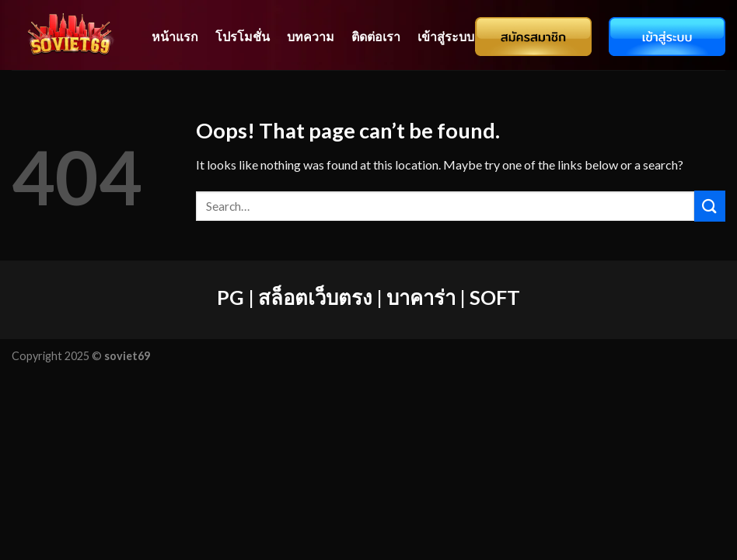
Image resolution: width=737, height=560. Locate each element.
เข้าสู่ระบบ (446, 36)
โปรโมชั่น (243, 36)
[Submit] (710, 206)
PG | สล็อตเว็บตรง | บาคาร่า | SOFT (368, 297)
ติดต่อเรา (376, 36)
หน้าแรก (175, 36)
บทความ (311, 36)
